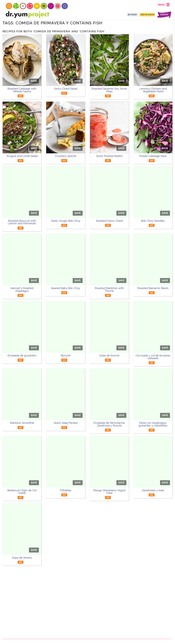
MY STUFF (132, 15)
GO (21, 96)
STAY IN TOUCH (147, 15)
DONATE (164, 15)
